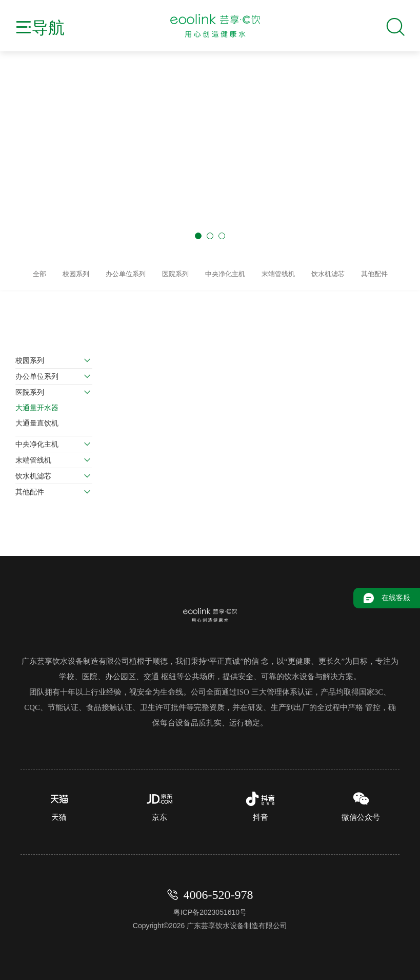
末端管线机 (33, 456)
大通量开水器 (37, 404)
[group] (210, 173)
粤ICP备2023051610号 (210, 909)
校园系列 (30, 357)
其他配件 (30, 488)
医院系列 (30, 389)
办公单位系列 (37, 373)
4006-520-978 (218, 891)
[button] (198, 236)
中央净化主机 (37, 440)
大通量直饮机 (37, 419)
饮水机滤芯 (33, 472)
